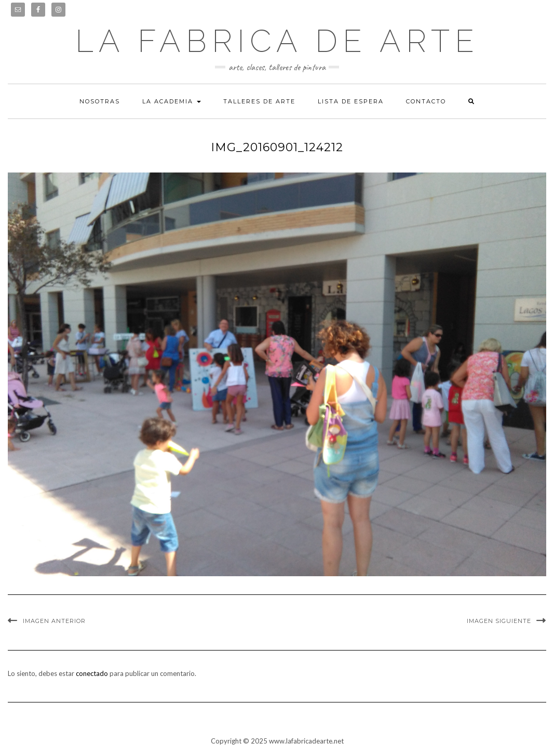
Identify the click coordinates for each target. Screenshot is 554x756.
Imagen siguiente (499, 621)
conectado (92, 673)
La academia (172, 101)
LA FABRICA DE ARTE (277, 41)
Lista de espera (351, 101)
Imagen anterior (54, 621)
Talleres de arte (259, 101)
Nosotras (100, 101)
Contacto (426, 101)
